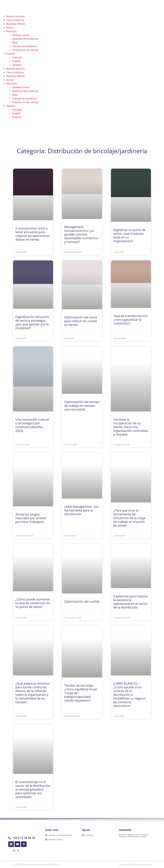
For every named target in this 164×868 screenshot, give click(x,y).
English (16, 61)
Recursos (11, 31)
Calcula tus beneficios (25, 46)
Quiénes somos (21, 35)
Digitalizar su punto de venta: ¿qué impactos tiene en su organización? (129, 235)
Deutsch (17, 65)
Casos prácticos (15, 20)
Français (17, 57)
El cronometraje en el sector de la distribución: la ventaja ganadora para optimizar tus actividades (33, 789)
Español (11, 54)
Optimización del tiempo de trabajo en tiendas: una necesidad (82, 406)
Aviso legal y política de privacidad (135, 864)
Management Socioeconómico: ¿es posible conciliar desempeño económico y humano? (81, 234)
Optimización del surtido (82, 601)
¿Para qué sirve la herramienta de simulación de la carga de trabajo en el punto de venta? (129, 518)
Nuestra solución (16, 16)
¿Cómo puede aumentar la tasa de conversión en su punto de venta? (33, 603)
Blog (15, 43)
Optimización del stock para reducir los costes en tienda (81, 321)
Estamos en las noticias (26, 50)
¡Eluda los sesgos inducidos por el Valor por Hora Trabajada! (31, 518)
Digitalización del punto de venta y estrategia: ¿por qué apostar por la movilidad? (32, 322)
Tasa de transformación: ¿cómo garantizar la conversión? (131, 320)
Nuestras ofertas (15, 24)
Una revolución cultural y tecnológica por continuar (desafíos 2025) (32, 425)
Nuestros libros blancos (26, 39)
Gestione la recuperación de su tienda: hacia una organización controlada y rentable (131, 427)
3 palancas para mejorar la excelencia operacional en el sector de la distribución (131, 602)
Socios (10, 28)
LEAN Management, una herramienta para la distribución (82, 510)
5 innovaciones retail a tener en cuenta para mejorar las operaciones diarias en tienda (33, 234)
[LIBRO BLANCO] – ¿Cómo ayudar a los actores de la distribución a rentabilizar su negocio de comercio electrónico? (130, 695)
